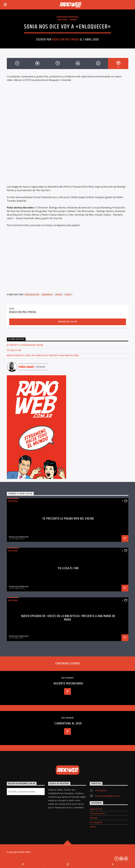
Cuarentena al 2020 (68, 723)
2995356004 (101, 790)
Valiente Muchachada (68, 683)
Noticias (63, 20)
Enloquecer (32, 295)
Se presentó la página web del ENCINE (25, 345)
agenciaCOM (96, 809)
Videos (73, 20)
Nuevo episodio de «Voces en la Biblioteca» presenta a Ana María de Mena (43, 355)
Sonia (59, 295)
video (68, 295)
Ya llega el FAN (14, 350)
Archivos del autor (67, 322)
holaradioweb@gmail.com (107, 796)
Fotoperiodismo (97, 813)
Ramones (47, 295)
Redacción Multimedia (66, 40)
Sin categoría (96, 822)
